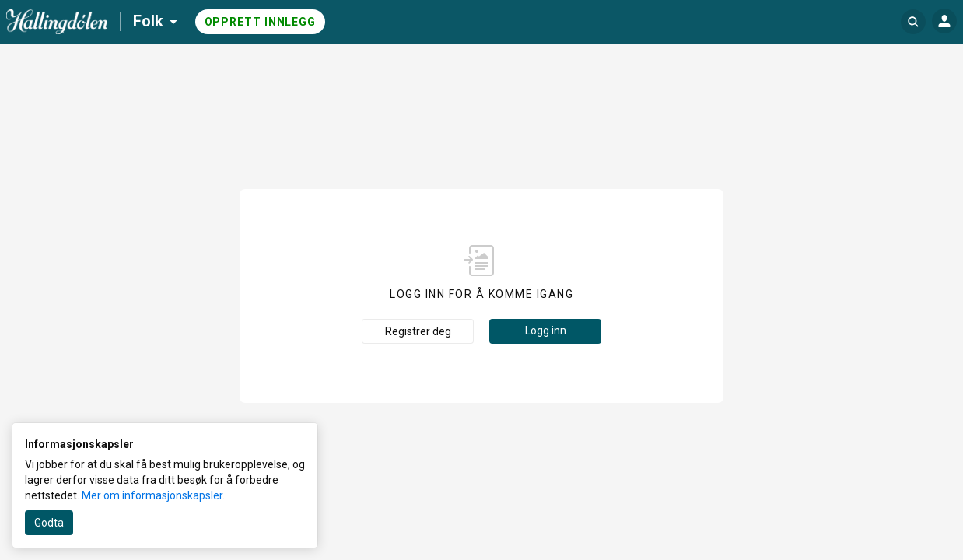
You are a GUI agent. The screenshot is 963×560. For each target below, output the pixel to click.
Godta (49, 523)
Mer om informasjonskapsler (152, 495)
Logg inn (546, 331)
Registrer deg (418, 331)
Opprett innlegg (261, 22)
